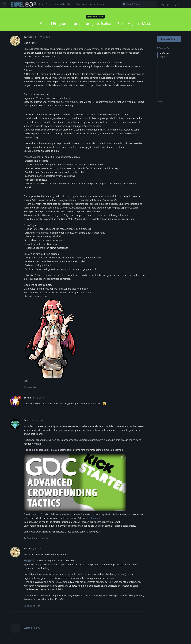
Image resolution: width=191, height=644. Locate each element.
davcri (31, 561)
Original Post (164, 48)
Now (160, 101)
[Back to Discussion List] (4, 4)
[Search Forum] (139, 4)
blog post (95, 518)
